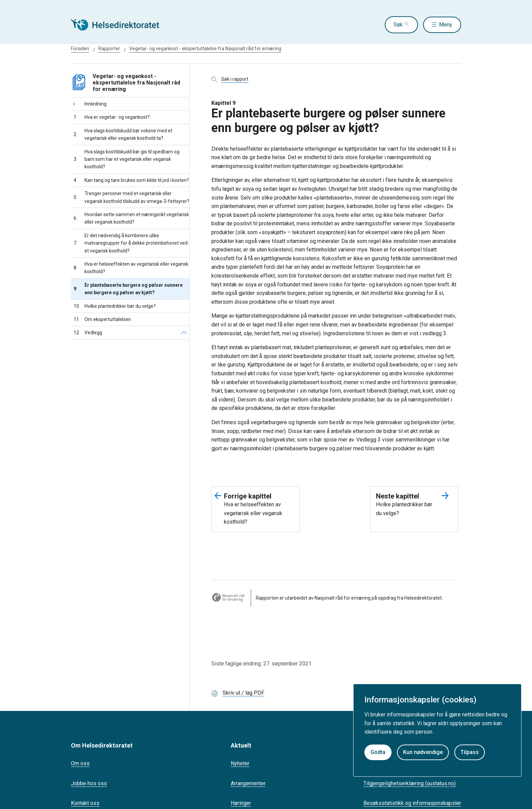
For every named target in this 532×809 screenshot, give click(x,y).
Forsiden (80, 49)
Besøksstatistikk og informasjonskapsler (412, 803)
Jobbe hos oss (89, 783)
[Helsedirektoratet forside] (120, 25)
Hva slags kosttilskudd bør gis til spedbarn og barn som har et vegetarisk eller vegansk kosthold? (127, 159)
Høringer (241, 803)
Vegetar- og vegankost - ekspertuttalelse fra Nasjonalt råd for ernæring (205, 49)
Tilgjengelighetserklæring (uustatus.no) (410, 783)
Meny (446, 25)
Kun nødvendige (423, 752)
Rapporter (109, 49)
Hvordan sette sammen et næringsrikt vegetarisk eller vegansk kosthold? (131, 218)
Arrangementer (248, 783)
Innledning (90, 104)
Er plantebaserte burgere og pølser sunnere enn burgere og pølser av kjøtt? (128, 289)
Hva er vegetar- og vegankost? (112, 117)
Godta (378, 752)
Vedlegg (88, 333)
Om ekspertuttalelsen (102, 319)
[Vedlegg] (184, 333)
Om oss (80, 763)
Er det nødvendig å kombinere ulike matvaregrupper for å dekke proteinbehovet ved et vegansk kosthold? (131, 243)
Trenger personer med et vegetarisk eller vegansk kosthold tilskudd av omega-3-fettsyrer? (131, 197)
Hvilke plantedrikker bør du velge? (115, 306)
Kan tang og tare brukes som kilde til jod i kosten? (131, 180)
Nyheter (240, 763)
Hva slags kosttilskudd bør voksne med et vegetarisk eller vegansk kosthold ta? (123, 134)
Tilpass (470, 752)
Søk (394, 25)
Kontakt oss (85, 803)
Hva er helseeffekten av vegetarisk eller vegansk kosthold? (131, 268)
